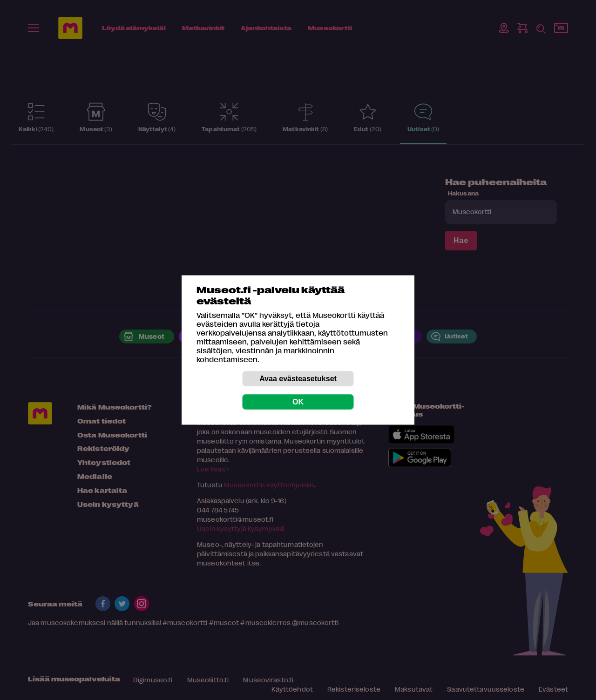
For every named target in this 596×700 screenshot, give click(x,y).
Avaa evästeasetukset (298, 379)
